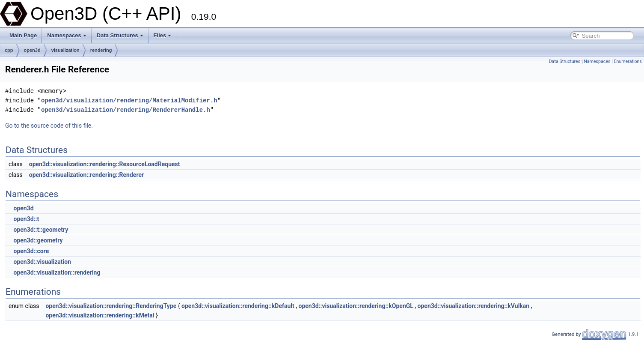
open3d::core (31, 251)
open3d (32, 50)
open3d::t (26, 219)
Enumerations (628, 61)
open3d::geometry (38, 240)
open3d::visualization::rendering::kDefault (238, 306)
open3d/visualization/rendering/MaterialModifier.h (129, 100)
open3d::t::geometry (41, 230)
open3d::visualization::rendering (57, 272)
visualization (65, 50)
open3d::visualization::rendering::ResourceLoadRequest (105, 164)
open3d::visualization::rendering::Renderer (86, 175)
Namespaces (67, 35)
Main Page (23, 35)
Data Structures (120, 35)
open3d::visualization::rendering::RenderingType (111, 306)
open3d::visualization (42, 262)
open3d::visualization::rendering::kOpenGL (356, 306)
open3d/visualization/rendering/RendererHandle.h (126, 110)
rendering (101, 50)
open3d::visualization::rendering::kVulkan (474, 306)
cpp (9, 50)
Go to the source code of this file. (49, 126)
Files (163, 35)
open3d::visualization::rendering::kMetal (100, 315)
